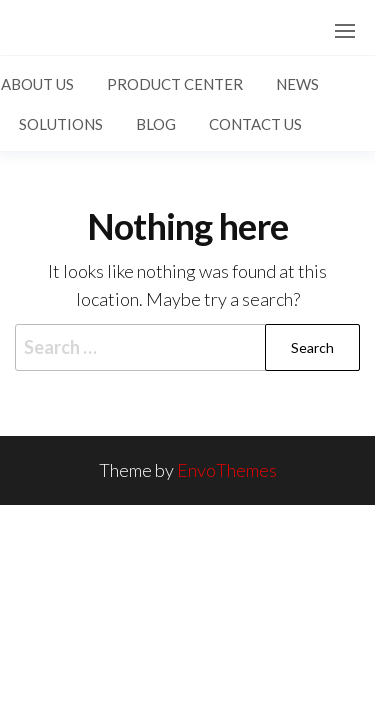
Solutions (61, 124)
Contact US (255, 124)
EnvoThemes (227, 470)
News (297, 84)
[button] (345, 31)
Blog (156, 124)
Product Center (175, 84)
